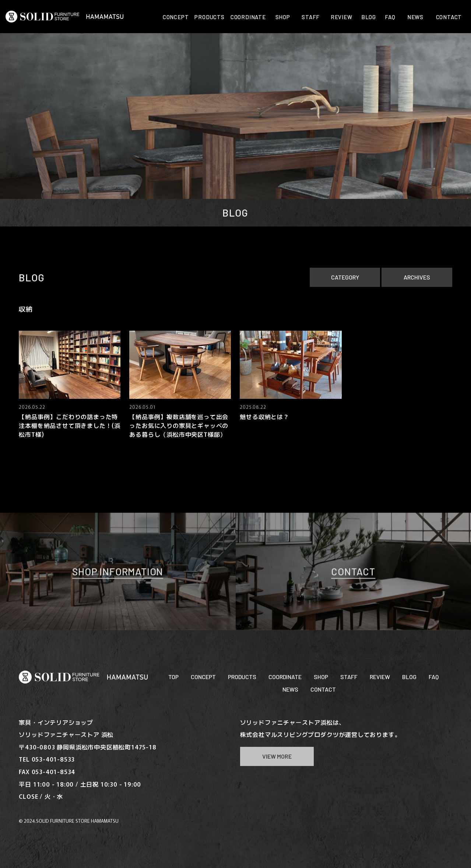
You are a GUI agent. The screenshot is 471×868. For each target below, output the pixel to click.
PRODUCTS (242, 677)
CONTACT (323, 689)
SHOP (321, 677)
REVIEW (380, 677)
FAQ (434, 677)
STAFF (349, 677)
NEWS (290, 689)
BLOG (409, 677)
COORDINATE (285, 677)
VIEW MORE (277, 756)
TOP (173, 677)
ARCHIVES (417, 277)
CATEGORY (345, 277)
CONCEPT (203, 677)
